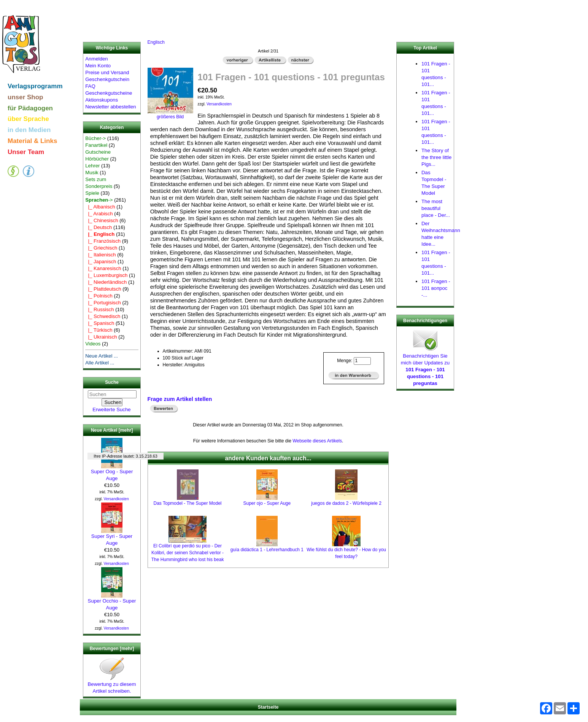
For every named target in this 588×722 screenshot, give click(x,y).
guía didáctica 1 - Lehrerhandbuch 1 (267, 550)
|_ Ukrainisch (101, 337)
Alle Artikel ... (100, 363)
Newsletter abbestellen (110, 107)
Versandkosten (116, 499)
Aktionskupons (102, 100)
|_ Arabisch (99, 214)
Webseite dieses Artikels (317, 441)
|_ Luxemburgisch (106, 275)
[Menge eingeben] (362, 361)
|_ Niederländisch (106, 282)
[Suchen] (112, 394)
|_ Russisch (99, 309)
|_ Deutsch (99, 227)
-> (99, 200)
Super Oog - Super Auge (112, 472)
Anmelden (96, 59)
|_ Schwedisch (103, 316)
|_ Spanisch (100, 323)
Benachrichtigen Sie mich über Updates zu (425, 367)
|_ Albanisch (100, 207)
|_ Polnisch (99, 296)
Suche (112, 383)
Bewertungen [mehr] (112, 649)
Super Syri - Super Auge (112, 537)
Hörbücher (97, 159)
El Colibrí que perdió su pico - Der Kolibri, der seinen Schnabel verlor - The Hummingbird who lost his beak (188, 553)
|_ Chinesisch (102, 220)
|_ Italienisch (100, 255)
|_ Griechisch (101, 248)
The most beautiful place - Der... (436, 208)
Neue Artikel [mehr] (112, 430)
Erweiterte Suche (111, 410)
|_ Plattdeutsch (103, 289)
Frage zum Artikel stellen (180, 399)
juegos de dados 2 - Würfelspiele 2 (346, 503)
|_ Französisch (103, 241)
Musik (92, 173)
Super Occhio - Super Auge (112, 602)
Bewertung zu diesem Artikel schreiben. (112, 685)
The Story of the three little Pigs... (436, 157)
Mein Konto (98, 66)
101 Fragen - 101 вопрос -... (436, 288)
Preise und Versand (107, 72)
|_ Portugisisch (103, 303)
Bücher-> (95, 138)
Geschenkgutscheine (109, 93)
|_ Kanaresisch (103, 268)
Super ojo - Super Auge (267, 503)
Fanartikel (96, 145)
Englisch (156, 42)
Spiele (92, 193)
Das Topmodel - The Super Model (188, 503)
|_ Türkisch (99, 330)
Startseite (268, 707)
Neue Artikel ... (102, 356)
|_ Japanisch (101, 262)
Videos (93, 344)
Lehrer (92, 166)
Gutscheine (98, 152)
